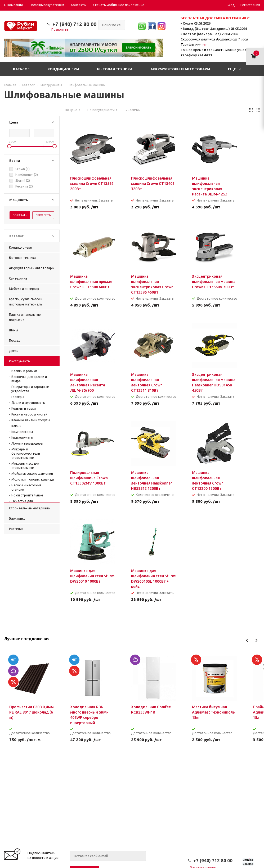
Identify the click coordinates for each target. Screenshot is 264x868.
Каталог (21, 69)
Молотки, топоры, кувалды (33, 479)
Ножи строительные (27, 495)
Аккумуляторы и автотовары (180, 69)
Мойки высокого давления (32, 474)
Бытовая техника (115, 69)
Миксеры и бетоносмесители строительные (26, 453)
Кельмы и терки (24, 408)
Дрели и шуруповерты (28, 403)
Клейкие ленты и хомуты (31, 420)
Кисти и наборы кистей (29, 414)
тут (204, 44)
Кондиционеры (63, 69)
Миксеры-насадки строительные (25, 466)
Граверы (18, 397)
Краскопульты (22, 438)
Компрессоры (22, 432)
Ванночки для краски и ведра (29, 379)
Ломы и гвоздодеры (27, 443)
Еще (234, 69)
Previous (247, 640)
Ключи (16, 426)
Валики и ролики (24, 371)
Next (256, 640)
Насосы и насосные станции (26, 487)
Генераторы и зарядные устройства (30, 389)
